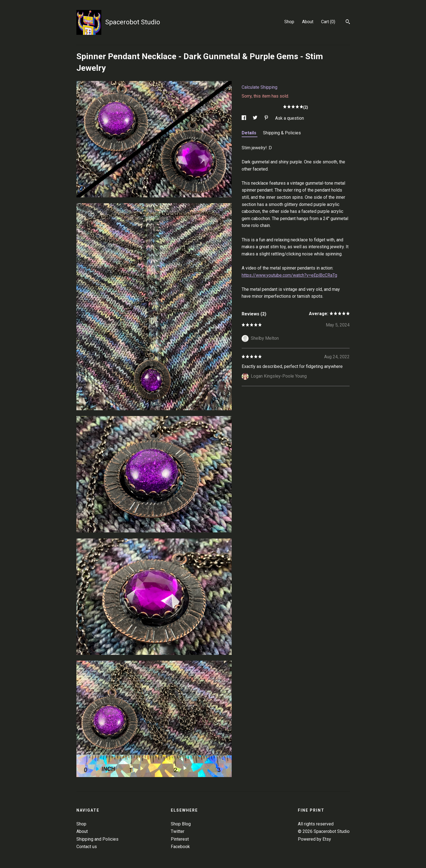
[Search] (348, 22)
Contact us (87, 847)
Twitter (178, 831)
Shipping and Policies (97, 839)
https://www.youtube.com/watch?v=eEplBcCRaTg (289, 275)
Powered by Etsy (314, 839)
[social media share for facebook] (244, 118)
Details (250, 133)
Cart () (328, 22)
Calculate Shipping (260, 87)
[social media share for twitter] (256, 118)
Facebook (180, 847)
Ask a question (290, 118)
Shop (289, 22)
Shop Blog (181, 824)
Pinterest (180, 839)
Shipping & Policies (282, 133)
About (308, 22)
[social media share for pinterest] (267, 118)
